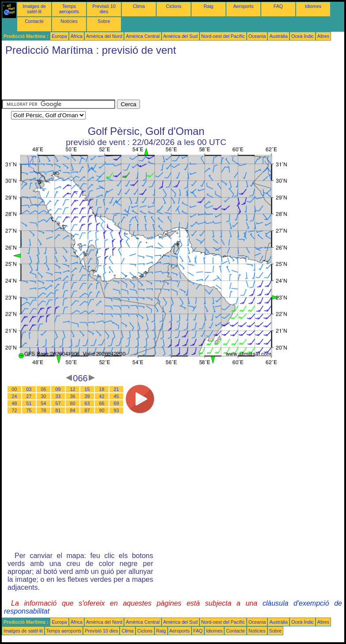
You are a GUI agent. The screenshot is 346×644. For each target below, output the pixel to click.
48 (15, 403)
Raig (209, 6)
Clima (139, 6)
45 (117, 396)
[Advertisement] (162, 80)
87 (87, 410)
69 (117, 403)
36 (73, 396)
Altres (323, 36)
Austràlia (278, 36)
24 (15, 396)
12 (73, 389)
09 (58, 389)
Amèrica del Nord (104, 36)
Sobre (104, 21)
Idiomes (313, 6)
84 (73, 410)
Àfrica (77, 36)
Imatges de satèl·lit (34, 9)
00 (15, 389)
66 (102, 403)
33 (58, 396)
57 (58, 403)
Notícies (69, 21)
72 (15, 410)
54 (44, 403)
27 (29, 396)
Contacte (34, 21)
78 (44, 410)
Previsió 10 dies (104, 9)
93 (117, 410)
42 (102, 396)
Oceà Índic (303, 36)
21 (117, 389)
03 (29, 389)
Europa (59, 36)
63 (87, 403)
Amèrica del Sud (181, 36)
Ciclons (174, 6)
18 (102, 389)
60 (73, 403)
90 (102, 410)
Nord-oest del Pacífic (223, 36)
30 (44, 396)
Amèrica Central (143, 36)
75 (29, 410)
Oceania (257, 36)
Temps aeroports (69, 9)
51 (29, 403)
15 (87, 389)
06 (44, 389)
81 (58, 410)
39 (87, 396)
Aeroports (243, 6)
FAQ (278, 6)
